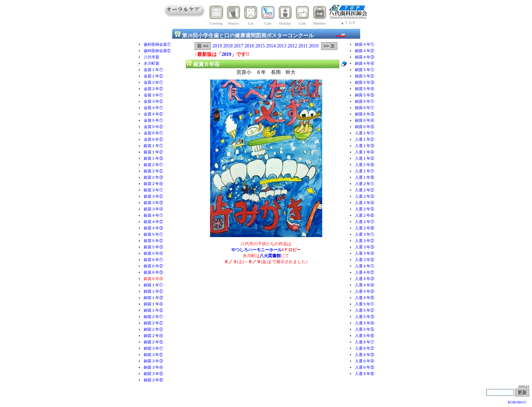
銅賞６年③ (365, 114)
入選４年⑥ (365, 298)
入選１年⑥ (365, 165)
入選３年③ (365, 247)
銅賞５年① (365, 70)
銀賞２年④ (153, 184)
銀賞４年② (153, 222)
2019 (217, 46)
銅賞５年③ (365, 82)
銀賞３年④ (153, 209)
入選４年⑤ (365, 291)
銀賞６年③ (153, 272)
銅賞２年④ (153, 336)
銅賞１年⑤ (153, 310)
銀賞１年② (153, 152)
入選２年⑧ (365, 228)
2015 (260, 46)
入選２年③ (365, 196)
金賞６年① (153, 133)
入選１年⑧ (365, 177)
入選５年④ (365, 323)
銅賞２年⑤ (153, 342)
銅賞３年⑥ (153, 380)
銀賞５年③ (153, 247)
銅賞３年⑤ (153, 374)
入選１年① (365, 133)
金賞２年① (153, 82)
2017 (238, 46)
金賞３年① (153, 95)
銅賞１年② (153, 291)
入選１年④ (365, 152)
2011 (303, 46)
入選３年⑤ (365, 260)
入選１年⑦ (365, 171)
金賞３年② (153, 101)
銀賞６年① (153, 260)
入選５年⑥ (365, 336)
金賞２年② (153, 89)
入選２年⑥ (365, 215)
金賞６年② (153, 139)
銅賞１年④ (153, 304)
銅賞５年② (365, 76)
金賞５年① (153, 120)
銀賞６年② (153, 266)
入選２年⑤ (365, 209)
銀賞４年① (153, 215)
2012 (292, 46)
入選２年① (365, 184)
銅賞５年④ (365, 89)
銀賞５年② (153, 241)
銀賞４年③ (153, 228)
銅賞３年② (153, 355)
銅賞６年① (365, 101)
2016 (249, 46)
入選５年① (365, 304)
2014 (271, 46)
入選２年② (365, 190)
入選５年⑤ (365, 329)
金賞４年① (153, 108)
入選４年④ (365, 285)
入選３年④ (365, 253)
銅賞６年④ (365, 120)
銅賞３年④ (153, 367)
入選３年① (365, 234)
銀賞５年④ (153, 253)
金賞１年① (153, 70)
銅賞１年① (153, 285)
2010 (314, 46)
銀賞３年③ (153, 203)
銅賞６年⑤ (365, 127)
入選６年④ (365, 361)
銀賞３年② (153, 196)
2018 (228, 46)
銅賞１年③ (153, 298)
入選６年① (365, 342)
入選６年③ (365, 355)
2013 (282, 46)
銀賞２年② (153, 171)
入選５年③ (365, 317)
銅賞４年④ (365, 63)
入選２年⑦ (365, 222)
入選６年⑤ (365, 367)
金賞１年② (153, 76)
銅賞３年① (153, 348)
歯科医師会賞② (157, 51)
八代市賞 (151, 57)
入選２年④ (365, 203)
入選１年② (365, 139)
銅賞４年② (365, 51)
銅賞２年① (153, 317)
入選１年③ (365, 146)
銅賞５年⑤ (365, 95)
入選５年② (365, 310)
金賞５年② (153, 127)
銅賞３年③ (153, 361)
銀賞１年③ (153, 158)
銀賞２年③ (153, 177)
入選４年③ (365, 279)
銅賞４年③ (365, 57)
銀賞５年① (153, 234)
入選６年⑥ (365, 374)
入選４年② (365, 272)
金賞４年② (153, 114)
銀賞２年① (153, 165)
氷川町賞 (151, 63)
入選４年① (365, 266)
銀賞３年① (153, 190)
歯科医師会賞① (157, 44)
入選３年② (365, 241)
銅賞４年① (365, 44)
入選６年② (365, 348)
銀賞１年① (153, 146)
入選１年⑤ (365, 158)
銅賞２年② (153, 323)
